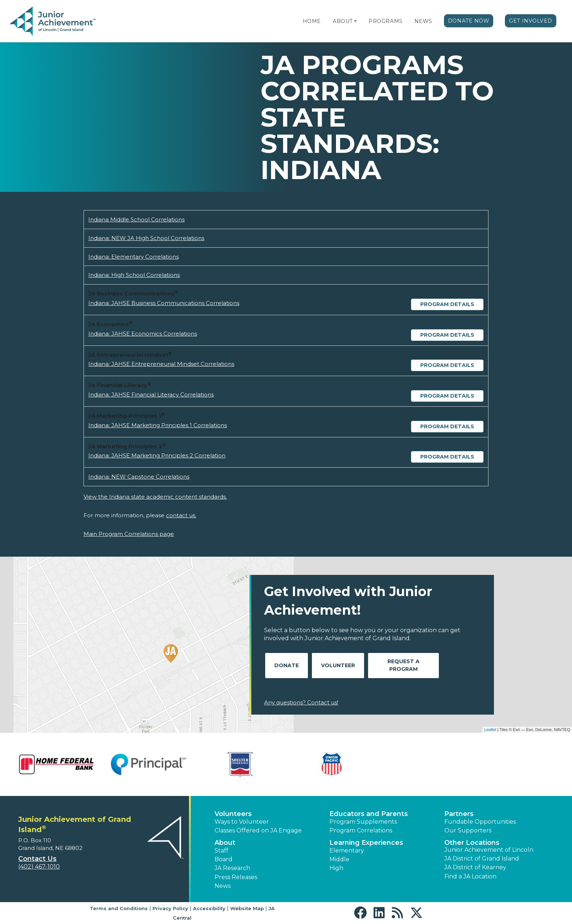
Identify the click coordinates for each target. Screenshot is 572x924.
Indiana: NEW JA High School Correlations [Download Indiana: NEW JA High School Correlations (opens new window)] (146, 238)
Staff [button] (221, 850)
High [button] (336, 868)
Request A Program (403, 665)
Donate (287, 665)
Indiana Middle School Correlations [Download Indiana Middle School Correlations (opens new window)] (136, 219)
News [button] (223, 886)
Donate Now (469, 21)
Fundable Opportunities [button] (480, 822)
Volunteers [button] (233, 814)
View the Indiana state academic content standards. (155, 497)
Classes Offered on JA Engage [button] (258, 830)
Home (312, 21)
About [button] (225, 843)
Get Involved (531, 21)
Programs (385, 21)
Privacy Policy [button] (170, 908)
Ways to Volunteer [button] (242, 822)
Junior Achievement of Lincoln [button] (489, 850)
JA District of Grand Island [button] (482, 859)
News (423, 21)
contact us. (181, 515)
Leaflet (490, 730)
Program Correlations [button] (361, 830)
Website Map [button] (247, 908)
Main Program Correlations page (129, 534)
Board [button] (223, 859)
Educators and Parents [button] (369, 814)
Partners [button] (459, 814)
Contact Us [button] (37, 859)
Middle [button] (339, 859)
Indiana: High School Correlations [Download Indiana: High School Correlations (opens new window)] (134, 275)
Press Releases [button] (236, 877)
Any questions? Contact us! (301, 702)
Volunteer (338, 665)
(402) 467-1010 (39, 867)
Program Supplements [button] (363, 822)
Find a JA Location (470, 876)
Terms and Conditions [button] (119, 908)
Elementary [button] (347, 850)
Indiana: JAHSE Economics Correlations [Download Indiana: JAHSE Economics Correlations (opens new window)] (143, 334)
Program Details (447, 304)
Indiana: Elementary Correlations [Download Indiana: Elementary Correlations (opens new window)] (134, 257)
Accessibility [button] (209, 908)
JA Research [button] (232, 868)
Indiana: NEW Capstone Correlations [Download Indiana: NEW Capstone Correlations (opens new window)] (139, 477)
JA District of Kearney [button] (475, 867)
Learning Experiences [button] (366, 843)
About (343, 21)
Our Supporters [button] (468, 830)
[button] (355, 21)
